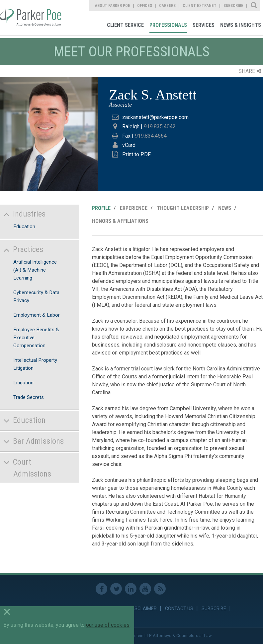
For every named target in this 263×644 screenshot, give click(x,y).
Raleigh (131, 127)
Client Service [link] (125, 25)
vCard (129, 145)
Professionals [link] (168, 25)
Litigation (23, 383)
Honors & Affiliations (120, 221)
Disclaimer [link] (144, 609)
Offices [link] (145, 6)
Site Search (254, 6)
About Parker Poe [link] (113, 6)
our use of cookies (108, 625)
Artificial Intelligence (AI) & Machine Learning (35, 270)
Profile (101, 208)
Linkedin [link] (131, 589)
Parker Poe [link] (32, 18)
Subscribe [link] (233, 6)
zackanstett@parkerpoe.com (155, 117)
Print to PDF (136, 154)
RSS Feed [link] (160, 589)
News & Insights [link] (241, 25)
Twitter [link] (116, 589)
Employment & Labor (37, 315)
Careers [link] (167, 6)
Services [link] (204, 25)
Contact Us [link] (179, 609)
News (225, 208)
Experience (134, 208)
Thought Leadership (183, 208)
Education (24, 226)
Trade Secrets (29, 397)
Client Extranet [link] (200, 6)
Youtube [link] (145, 589)
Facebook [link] (101, 589)
